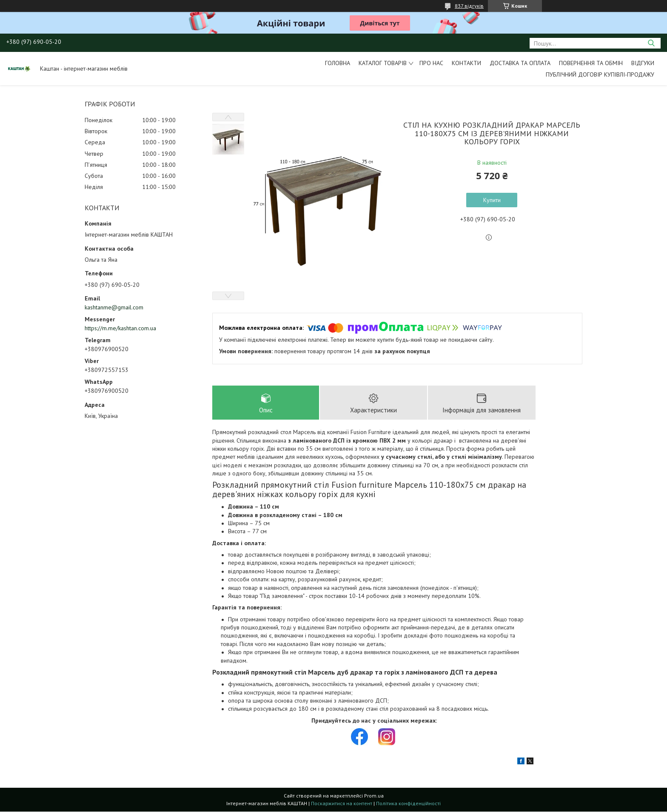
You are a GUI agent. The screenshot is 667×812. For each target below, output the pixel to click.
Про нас (431, 63)
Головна (338, 63)
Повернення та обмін (591, 63)
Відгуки (643, 63)
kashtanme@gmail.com (114, 307)
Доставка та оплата (520, 63)
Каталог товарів (383, 63)
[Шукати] (651, 43)
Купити (492, 200)
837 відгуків (469, 6)
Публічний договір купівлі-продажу (600, 74)
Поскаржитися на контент (342, 804)
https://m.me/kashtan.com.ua (120, 328)
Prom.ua (374, 796)
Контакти (466, 63)
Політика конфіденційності (408, 804)
